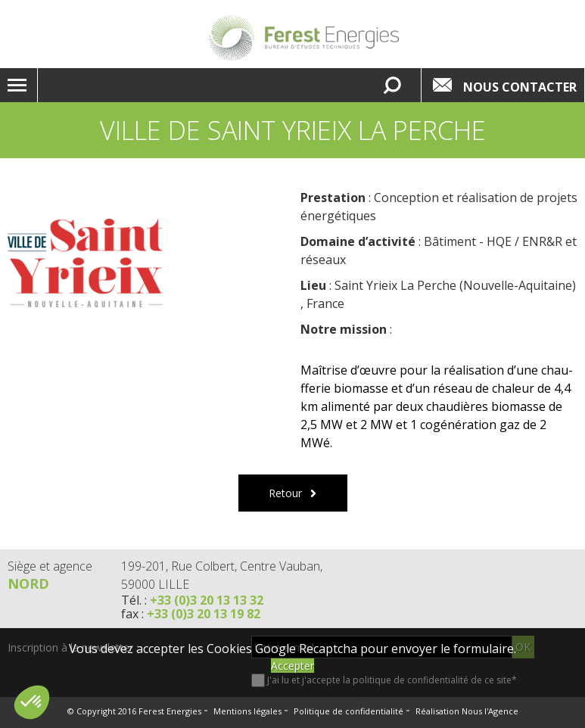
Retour (285, 493)
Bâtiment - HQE (468, 241)
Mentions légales (247, 711)
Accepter (292, 666)
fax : (191, 614)
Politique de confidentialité (349, 711)
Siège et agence (50, 566)
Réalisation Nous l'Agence (467, 711)
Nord (28, 583)
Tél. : (192, 600)
